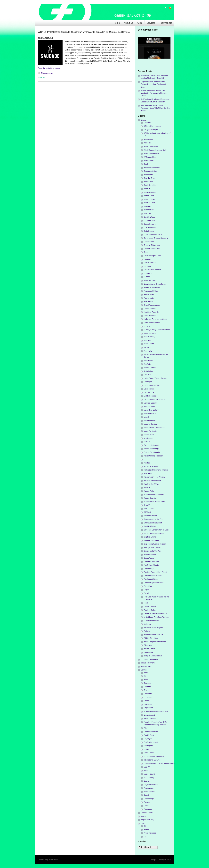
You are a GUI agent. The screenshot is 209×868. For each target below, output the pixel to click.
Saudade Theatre (150, 516)
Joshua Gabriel (150, 368)
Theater (147, 802)
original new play (147, 820)
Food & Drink (149, 735)
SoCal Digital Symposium (154, 533)
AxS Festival (149, 160)
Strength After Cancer (152, 547)
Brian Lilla (148, 206)
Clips (140, 23)
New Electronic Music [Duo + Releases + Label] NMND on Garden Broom (155, 108)
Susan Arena (149, 558)
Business (147, 683)
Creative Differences (152, 245)
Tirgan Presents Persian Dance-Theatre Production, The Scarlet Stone (153, 84)
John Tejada (148, 361)
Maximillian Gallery (151, 410)
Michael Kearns (150, 413)
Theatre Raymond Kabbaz (154, 583)
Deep (146, 252)
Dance (146, 701)
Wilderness (148, 645)
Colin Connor (149, 231)
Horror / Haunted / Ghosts (154, 756)
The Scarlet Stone (151, 579)
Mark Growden (149, 406)
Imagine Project (150, 333)
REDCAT (147, 488)
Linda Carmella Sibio (152, 385)
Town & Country (150, 606)
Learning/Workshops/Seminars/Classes (159, 763)
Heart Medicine (150, 316)
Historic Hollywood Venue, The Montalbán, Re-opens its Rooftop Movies (154, 93)
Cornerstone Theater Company (156, 238)
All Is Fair (147, 143)
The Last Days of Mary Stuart (155, 572)
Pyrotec (147, 463)
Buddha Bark (149, 210)
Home (117, 23)
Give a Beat (148, 301)
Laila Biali (147, 375)
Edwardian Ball (150, 280)
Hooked (147, 326)
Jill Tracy (147, 347)
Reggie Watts (149, 491)
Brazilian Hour (149, 203)
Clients (143, 120)
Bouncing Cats (149, 199)
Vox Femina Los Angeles (153, 628)
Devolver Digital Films (152, 256)
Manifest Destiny (150, 403)
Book (146, 680)
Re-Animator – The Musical (154, 477)
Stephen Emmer (150, 537)
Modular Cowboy (150, 424)
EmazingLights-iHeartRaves (155, 284)
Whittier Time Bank (151, 638)
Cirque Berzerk (150, 224)
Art (145, 676)
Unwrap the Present (151, 620)
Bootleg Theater (150, 192)
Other (143, 823)
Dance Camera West (152, 249)
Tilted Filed (148, 586)
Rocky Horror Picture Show (154, 502)
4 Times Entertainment (153, 126)
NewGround (148, 438)
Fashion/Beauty (150, 718)
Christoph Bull (149, 220)
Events (146, 829)
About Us (129, 23)
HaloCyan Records (151, 312)
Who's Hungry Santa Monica (155, 642)
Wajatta (147, 631)
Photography (149, 788)
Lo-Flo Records (150, 396)
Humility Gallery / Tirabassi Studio (157, 330)
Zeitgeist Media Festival (153, 656)
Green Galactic (150, 309)
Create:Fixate (149, 242)
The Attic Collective (151, 562)
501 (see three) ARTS (152, 130)
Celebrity (147, 687)
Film (145, 728)
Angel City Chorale (151, 146)
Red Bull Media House (152, 480)
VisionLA (147, 624)
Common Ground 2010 (153, 234)
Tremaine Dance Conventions (155, 613)
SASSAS (147, 512)
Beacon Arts (148, 175)
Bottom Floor (149, 196)
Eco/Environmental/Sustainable (156, 711)
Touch (146, 603)
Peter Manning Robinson (153, 456)
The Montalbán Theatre (153, 576)
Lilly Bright (148, 382)
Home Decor (149, 753)
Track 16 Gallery (150, 610)
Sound (146, 795)
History (146, 749)
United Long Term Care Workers (156, 617)
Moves (143, 816)
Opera (146, 781)
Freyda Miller (149, 294)
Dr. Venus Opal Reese (149, 659)
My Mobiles (166, 860)
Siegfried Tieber (150, 526)
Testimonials (166, 23)
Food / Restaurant (151, 732)
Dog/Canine (148, 708)
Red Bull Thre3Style (152, 484)
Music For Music (150, 431)
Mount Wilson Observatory (154, 428)
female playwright (148, 663)
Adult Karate (149, 139)
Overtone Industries (151, 445)
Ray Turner (148, 473)
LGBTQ (147, 767)
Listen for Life (149, 389)
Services (151, 23)
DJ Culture (148, 704)
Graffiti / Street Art (151, 742)
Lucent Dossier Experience (154, 399)
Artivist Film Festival (152, 153)
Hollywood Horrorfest (152, 323)
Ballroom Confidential (152, 168)
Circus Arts (148, 694)
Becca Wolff (148, 182)
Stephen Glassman (151, 540)
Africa (146, 673)
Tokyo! (146, 593)
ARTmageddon (150, 157)
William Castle (149, 649)
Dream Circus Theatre (152, 270)
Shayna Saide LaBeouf (153, 523)
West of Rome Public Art (153, 635)
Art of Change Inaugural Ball (155, 150)
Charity (146, 690)
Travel (146, 806)
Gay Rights (148, 739)
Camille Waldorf (150, 217)
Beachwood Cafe (150, 171)
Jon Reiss (148, 364)
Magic (146, 770)
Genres (144, 670)
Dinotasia (147, 259)
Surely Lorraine (150, 554)
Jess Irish (147, 340)
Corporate (148, 697)
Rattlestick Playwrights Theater (156, 470)
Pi (145, 459)
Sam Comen (149, 509)
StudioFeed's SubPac (152, 551)
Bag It (146, 164)
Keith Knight (148, 371)
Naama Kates (149, 435)
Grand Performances (152, 305)
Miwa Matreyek (150, 421)
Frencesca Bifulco (151, 291)
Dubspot (147, 277)
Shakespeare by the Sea (153, 519)
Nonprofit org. (149, 777)
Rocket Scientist (150, 498)
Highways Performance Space (156, 319)
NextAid (147, 442)
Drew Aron (148, 273)
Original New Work (151, 785)
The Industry (149, 569)
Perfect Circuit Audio (152, 452)
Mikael (146, 417)
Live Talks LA (149, 392)
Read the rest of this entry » (49, 68)
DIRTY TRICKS (150, 263)
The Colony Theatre (151, 565)
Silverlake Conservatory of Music (157, 530)
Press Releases (150, 833)
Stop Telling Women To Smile (155, 544)
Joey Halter (148, 351)
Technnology (149, 799)
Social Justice (149, 792)
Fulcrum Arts (149, 298)
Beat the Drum (149, 178)
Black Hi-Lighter (150, 185)
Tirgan (146, 590)
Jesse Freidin (149, 344)
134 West (147, 123)
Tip (145, 836)
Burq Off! (147, 213)
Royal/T (147, 505)
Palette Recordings (151, 449)
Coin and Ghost (150, 227)
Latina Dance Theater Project (155, 378)
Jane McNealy (149, 337)
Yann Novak (148, 652)
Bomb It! (147, 189)
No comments (47, 73)
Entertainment (149, 715)
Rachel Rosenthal (151, 466)
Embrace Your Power (152, 287)
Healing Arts (148, 746)
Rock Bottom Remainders (154, 495)
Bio (145, 826)
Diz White (147, 266)
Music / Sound (149, 774)
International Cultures (152, 760)
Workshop (148, 809)
